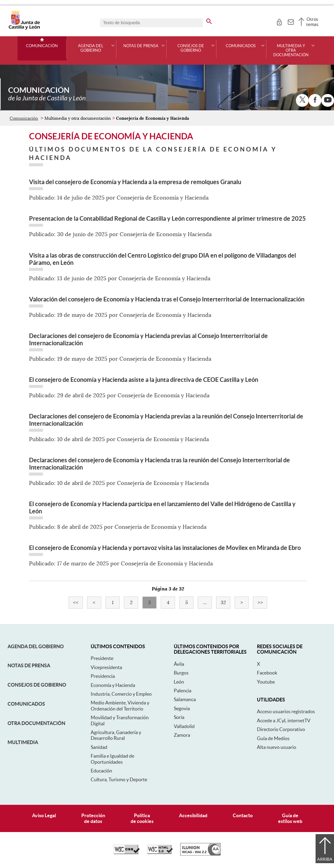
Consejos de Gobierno (37, 685)
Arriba (325, 859)
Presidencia (103, 676)
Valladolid (184, 726)
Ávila (179, 664)
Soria (179, 717)
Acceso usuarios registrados (286, 711)
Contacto (243, 815)
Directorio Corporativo (281, 729)
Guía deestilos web (290, 818)
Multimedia (23, 742)
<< (78, 603)
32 (225, 603)
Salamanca (185, 699)
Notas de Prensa (29, 665)
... (208, 603)
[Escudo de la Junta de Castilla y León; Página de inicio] (24, 28)
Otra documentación (36, 723)
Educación (101, 771)
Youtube (266, 682)
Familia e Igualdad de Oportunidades (112, 759)
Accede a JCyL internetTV (284, 720)
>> (263, 603)
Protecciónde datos (93, 818)
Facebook (267, 673)
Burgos (181, 673)
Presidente (102, 658)
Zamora (182, 735)
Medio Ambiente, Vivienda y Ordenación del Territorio (120, 705)
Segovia (182, 708)
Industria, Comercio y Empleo (121, 694)
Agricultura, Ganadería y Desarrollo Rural (116, 735)
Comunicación (42, 46)
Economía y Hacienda (113, 685)
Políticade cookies (142, 818)
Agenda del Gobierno (36, 646)
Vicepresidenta (106, 667)
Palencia (183, 691)
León (179, 682)
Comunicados (26, 704)
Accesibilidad (193, 815)
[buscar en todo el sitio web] (209, 20)
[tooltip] (279, 21)
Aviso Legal (44, 815)
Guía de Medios (273, 738)
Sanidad (99, 747)
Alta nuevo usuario (277, 747)
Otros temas (312, 22)
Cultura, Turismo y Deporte (119, 779)
